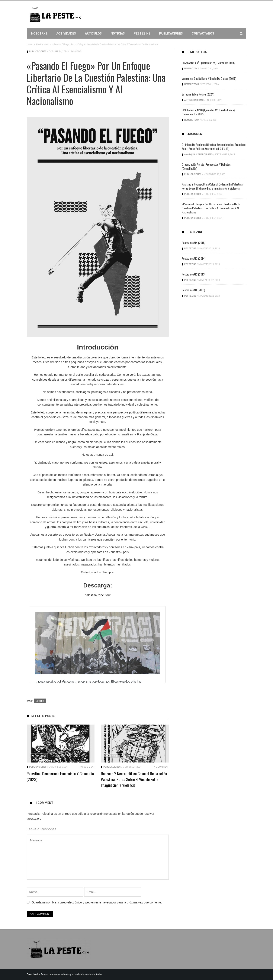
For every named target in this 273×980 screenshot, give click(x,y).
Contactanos (203, 33)
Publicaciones (171, 33)
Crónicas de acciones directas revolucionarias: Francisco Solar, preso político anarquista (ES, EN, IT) (214, 146)
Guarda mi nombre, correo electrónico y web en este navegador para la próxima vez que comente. (97, 902)
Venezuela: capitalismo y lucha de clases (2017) (209, 78)
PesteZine (142, 33)
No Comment (87, 767)
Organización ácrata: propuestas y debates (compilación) (206, 166)
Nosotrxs (39, 33)
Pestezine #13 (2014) (194, 258)
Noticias (118, 33)
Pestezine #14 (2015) (194, 243)
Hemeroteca (192, 69)
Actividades (66, 33)
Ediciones (40, 701)
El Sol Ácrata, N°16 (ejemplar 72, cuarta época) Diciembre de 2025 (208, 112)
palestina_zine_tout (98, 595)
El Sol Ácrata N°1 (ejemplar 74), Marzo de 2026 (208, 63)
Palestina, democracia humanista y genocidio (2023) (60, 776)
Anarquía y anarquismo (198, 154)
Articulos (93, 33)
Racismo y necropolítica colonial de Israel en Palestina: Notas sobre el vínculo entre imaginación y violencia (134, 779)
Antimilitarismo (194, 100)
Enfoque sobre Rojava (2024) (198, 94)
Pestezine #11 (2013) (193, 290)
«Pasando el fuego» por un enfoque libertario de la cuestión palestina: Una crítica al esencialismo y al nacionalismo (211, 208)
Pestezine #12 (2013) (194, 274)
